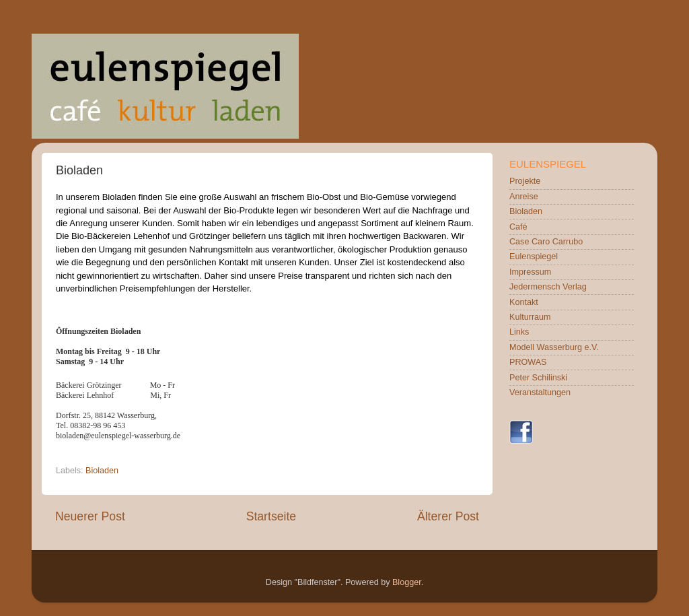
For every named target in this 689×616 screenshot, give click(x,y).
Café (518, 227)
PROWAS (528, 362)
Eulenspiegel (534, 256)
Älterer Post (448, 516)
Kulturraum (530, 317)
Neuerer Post (90, 516)
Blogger (407, 582)
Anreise (524, 197)
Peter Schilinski (538, 378)
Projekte (525, 181)
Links (519, 332)
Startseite (271, 516)
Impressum (530, 272)
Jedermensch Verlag (548, 287)
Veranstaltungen (540, 392)
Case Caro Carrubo (546, 242)
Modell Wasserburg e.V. (554, 347)
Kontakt (524, 302)
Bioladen (102, 471)
